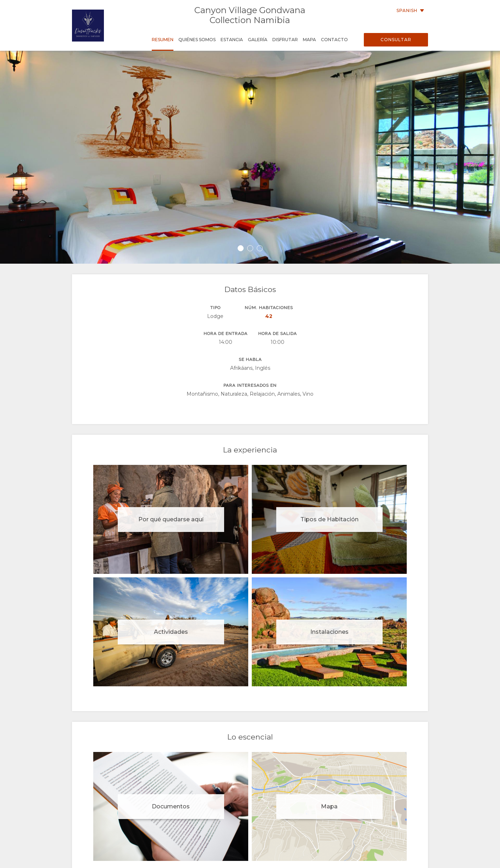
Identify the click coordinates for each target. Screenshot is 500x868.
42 (269, 316)
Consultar (396, 40)
